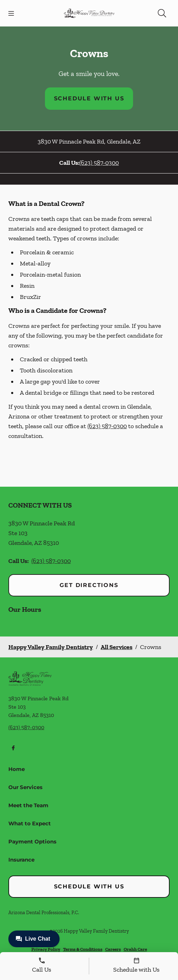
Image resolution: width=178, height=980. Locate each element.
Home (17, 769)
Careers (113, 949)
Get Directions (89, 585)
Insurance (21, 860)
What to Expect (30, 823)
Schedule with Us (89, 98)
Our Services (25, 787)
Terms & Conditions (83, 949)
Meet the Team (28, 805)
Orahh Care (135, 949)
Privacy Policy (46, 949)
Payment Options (32, 842)
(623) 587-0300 (99, 163)
